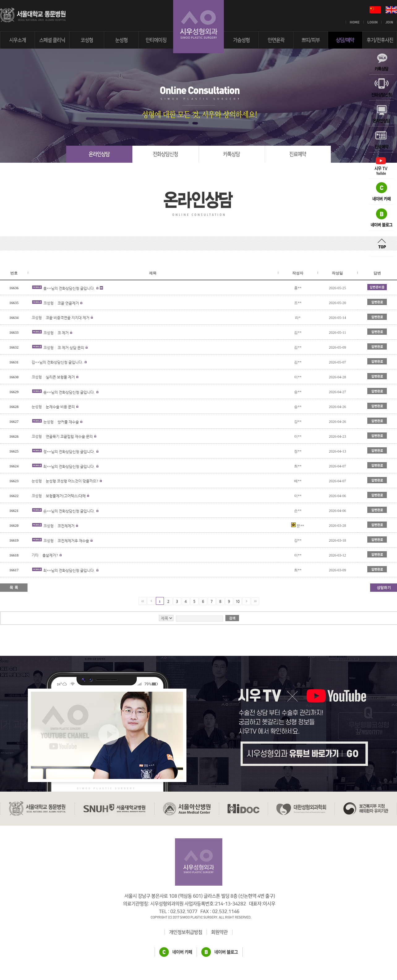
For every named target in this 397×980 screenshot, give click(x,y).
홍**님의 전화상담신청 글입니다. (69, 288)
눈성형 (37, 407)
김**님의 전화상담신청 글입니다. (57, 362)
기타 (35, 555)
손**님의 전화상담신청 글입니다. (69, 511)
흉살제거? (50, 555)
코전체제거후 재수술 (73, 541)
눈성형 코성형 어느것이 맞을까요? (72, 481)
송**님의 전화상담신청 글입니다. (69, 392)
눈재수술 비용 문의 (60, 407)
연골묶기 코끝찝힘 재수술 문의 (69, 436)
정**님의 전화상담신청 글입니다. (69, 452)
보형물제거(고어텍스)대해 (66, 496)
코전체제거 (66, 526)
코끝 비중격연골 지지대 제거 (68, 318)
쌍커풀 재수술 (68, 422)
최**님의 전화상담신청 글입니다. (69, 466)
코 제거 (63, 333)
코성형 (48, 303)
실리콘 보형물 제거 (60, 377)
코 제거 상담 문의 (71, 348)
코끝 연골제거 (68, 303)
